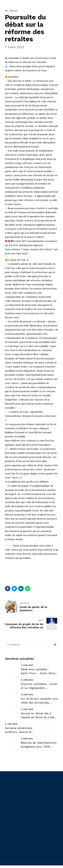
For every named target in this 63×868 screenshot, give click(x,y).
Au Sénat (11, 11)
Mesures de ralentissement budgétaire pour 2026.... (39, 745)
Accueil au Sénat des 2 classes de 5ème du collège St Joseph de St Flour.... (39, 716)
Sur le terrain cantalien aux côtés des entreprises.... (39, 701)
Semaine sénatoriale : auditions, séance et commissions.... (19, 730)
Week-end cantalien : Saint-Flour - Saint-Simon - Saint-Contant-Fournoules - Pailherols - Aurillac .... (39, 672)
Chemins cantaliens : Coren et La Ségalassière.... (39, 686)
